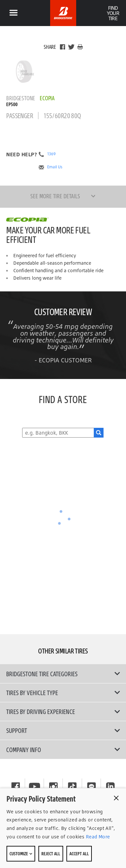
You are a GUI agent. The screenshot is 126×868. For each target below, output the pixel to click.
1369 (51, 154)
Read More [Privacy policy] (97, 837)
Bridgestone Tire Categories (63, 674)
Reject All (51, 854)
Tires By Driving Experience (63, 711)
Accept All (79, 854)
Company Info (63, 749)
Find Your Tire (113, 13)
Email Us (55, 167)
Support (63, 730)
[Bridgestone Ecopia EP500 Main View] (24, 72)
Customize (21, 854)
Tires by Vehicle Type (63, 693)
